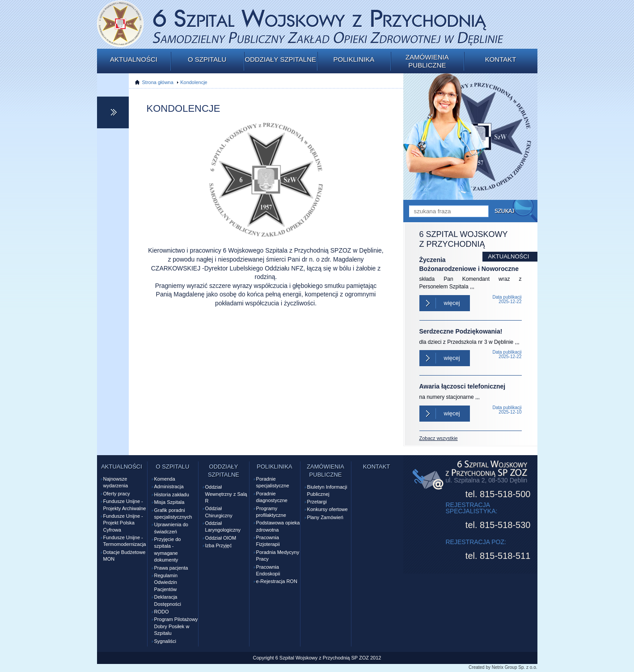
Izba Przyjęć (219, 545)
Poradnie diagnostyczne (272, 497)
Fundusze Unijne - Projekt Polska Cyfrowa (123, 523)
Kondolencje (194, 82)
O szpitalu (207, 59)
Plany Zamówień (325, 517)
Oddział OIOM (221, 538)
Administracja (169, 486)
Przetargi (317, 502)
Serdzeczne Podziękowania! (461, 331)
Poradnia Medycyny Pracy (278, 556)
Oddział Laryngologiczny (223, 526)
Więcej (452, 303)
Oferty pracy (117, 494)
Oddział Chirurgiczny (219, 512)
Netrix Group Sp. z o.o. (515, 667)
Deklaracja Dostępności (168, 600)
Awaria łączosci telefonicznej (463, 386)
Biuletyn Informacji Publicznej (327, 490)
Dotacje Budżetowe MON (125, 556)
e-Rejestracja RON (277, 581)
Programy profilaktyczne (271, 512)
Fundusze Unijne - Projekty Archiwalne (125, 505)
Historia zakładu (172, 494)
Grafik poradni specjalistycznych (173, 514)
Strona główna (158, 82)
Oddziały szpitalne (280, 59)
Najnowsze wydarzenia (116, 482)
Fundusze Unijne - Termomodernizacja (125, 541)
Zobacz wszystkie (439, 438)
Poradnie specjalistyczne (273, 482)
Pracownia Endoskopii (268, 570)
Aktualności (134, 59)
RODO (162, 612)
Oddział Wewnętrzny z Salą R (226, 494)
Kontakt (501, 59)
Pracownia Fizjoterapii (268, 541)
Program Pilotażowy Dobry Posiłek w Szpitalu (176, 626)
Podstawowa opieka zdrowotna (278, 526)
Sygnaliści (165, 641)
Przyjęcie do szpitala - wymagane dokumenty (168, 549)
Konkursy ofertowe (328, 509)
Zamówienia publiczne (427, 61)
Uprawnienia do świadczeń (171, 528)
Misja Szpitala (169, 502)
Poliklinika (354, 59)
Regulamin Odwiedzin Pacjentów (166, 582)
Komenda (165, 479)
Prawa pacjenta (171, 568)
